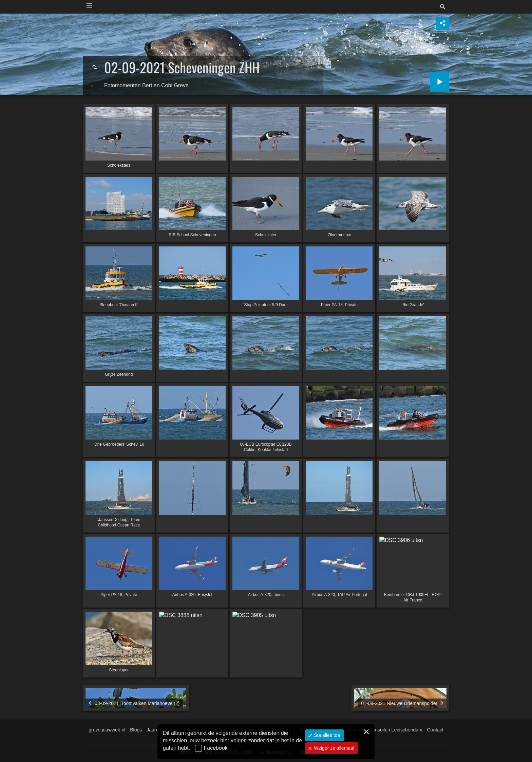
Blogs (136, 730)
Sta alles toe (326, 735)
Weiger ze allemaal (333, 748)
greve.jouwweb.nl (107, 730)
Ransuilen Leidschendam (395, 730)
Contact (435, 730)
